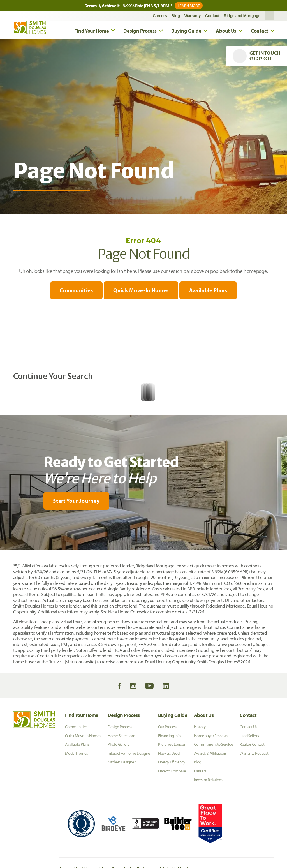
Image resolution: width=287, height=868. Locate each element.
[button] (269, 17)
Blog (176, 17)
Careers (160, 17)
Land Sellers (249, 794)
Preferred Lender (172, 802)
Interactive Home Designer (129, 811)
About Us (204, 773)
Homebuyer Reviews (211, 794)
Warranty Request (254, 811)
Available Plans (209, 291)
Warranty (193, 17)
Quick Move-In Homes (141, 291)
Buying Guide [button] (186, 31)
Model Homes (77, 811)
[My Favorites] (17, 611)
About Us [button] (226, 31)
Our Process (168, 785)
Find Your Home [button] (92, 31)
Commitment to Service (213, 802)
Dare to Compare (172, 829)
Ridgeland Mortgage (242, 17)
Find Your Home (82, 773)
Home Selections (121, 794)
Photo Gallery (119, 802)
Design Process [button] (140, 31)
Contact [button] (260, 31)
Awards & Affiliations (210, 811)
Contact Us (248, 785)
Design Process (124, 773)
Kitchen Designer (121, 820)
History (200, 785)
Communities (75, 291)
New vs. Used (169, 811)
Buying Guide (173, 773)
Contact (212, 17)
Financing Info (169, 794)
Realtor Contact (252, 802)
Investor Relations (208, 838)
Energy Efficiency (172, 820)
